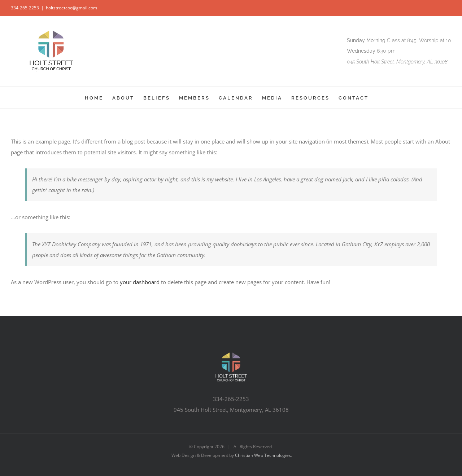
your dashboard (140, 282)
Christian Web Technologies (263, 455)
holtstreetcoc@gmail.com (71, 8)
